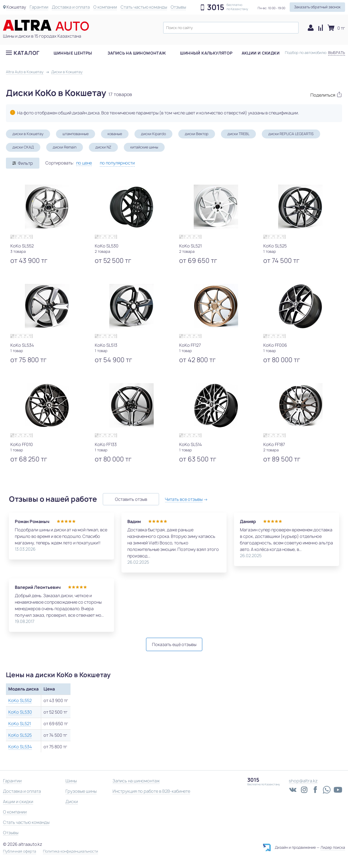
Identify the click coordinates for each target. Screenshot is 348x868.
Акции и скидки (261, 53)
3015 (216, 7)
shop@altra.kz (303, 781)
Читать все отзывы (184, 499)
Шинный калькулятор (206, 53)
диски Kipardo (153, 134)
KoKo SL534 (20, 747)
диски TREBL (238, 134)
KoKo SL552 (20, 700)
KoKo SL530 (20, 712)
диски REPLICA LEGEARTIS (291, 134)
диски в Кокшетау (28, 134)
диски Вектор (197, 134)
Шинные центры (73, 53)
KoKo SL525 (20, 735)
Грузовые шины (81, 791)
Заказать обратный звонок (317, 7)
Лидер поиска (333, 847)
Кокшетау (16, 7)
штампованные (76, 134)
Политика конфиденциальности (70, 851)
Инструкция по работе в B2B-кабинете (151, 791)
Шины (71, 781)
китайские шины (144, 147)
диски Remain (65, 147)
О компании (105, 7)
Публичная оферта (20, 851)
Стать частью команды (144, 7)
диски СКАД (23, 147)
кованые (115, 134)
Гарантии (39, 7)
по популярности (117, 163)
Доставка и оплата (71, 7)
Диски (72, 801)
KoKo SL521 (20, 724)
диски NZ (103, 147)
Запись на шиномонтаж (137, 53)
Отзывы (179, 7)
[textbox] (231, 28)
